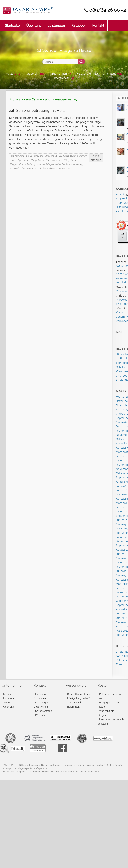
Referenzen (73, 707)
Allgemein (32, 74)
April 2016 (122, 499)
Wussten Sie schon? (95, 765)
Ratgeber (79, 24)
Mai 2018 (121, 422)
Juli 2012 (121, 614)
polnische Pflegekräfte (37, 768)
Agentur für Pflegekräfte (31, 160)
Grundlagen (19, 768)
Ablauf (10, 74)
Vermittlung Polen (36, 168)
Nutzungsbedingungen (52, 765)
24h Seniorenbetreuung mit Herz (37, 110)
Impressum (9, 698)
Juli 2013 (121, 571)
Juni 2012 (121, 618)
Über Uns (34, 24)
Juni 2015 (122, 520)
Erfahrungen (59, 74)
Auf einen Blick (75, 702)
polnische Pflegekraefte (47, 164)
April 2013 (122, 580)
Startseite (12, 24)
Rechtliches (61, 78)
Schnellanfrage (44, 711)
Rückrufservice (43, 715)
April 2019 (122, 409)
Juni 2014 (122, 554)
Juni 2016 (122, 490)
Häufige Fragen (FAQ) (79, 698)
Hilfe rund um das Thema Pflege (96, 74)
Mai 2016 (121, 495)
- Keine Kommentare (58, 168)
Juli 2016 (121, 486)
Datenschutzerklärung (74, 765)
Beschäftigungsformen (80, 694)
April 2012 (122, 626)
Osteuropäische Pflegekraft (61, 160)
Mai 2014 (121, 558)
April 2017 (122, 448)
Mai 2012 (121, 622)
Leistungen (56, 24)
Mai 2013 (121, 575)
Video (6, 702)
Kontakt (98, 24)
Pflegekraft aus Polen (21, 164)
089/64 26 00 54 (108, 10)
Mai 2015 (121, 524)
